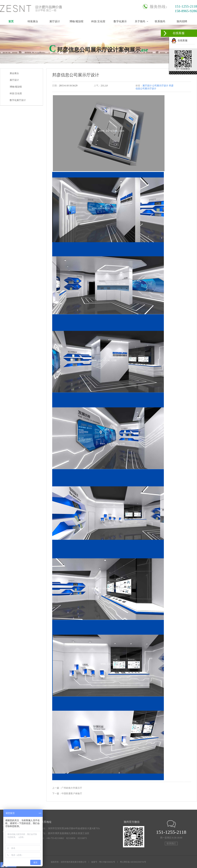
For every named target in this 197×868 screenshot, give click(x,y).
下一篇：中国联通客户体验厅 (67, 794)
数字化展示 (120, 21)
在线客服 (179, 40)
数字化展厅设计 (18, 100)
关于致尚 (140, 21)
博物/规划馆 (76, 21)
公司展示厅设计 (160, 86)
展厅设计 (55, 21)
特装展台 (33, 21)
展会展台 (14, 73)
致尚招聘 (182, 21)
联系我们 (171, 844)
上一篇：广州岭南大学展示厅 (67, 788)
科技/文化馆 (98, 21)
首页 (11, 21)
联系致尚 (160, 21)
